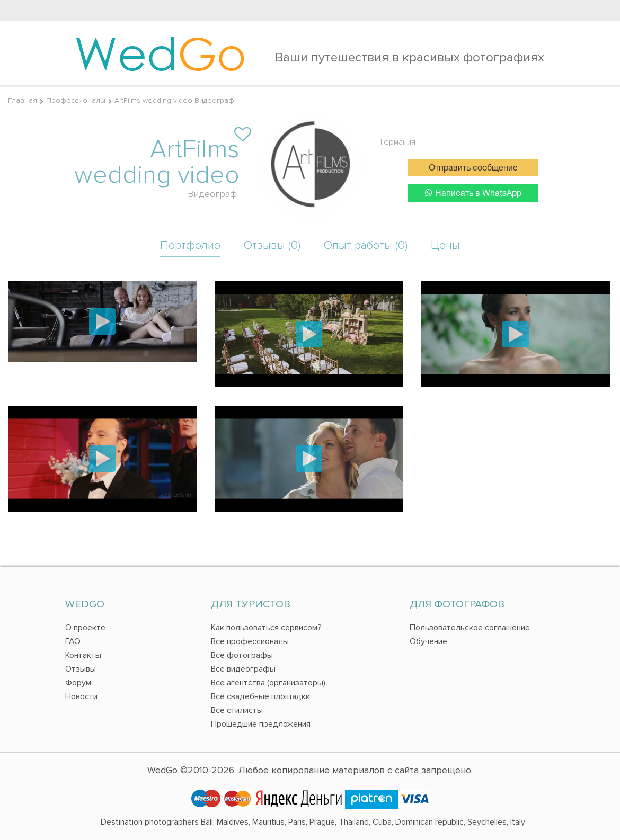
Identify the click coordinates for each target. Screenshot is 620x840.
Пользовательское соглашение (470, 628)
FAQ (73, 641)
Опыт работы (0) (366, 245)
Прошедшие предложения (261, 724)
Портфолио (190, 245)
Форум (78, 683)
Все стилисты (237, 710)
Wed (160, 53)
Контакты (83, 655)
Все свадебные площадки (260, 696)
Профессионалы (76, 100)
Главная (23, 100)
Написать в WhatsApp (473, 193)
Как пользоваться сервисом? (266, 628)
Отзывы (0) (272, 245)
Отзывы (81, 669)
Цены (445, 245)
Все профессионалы (250, 641)
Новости (81, 696)
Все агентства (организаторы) (268, 683)
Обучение (428, 641)
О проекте (85, 628)
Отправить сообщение (473, 168)
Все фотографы (242, 655)
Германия (398, 142)
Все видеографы (243, 669)
